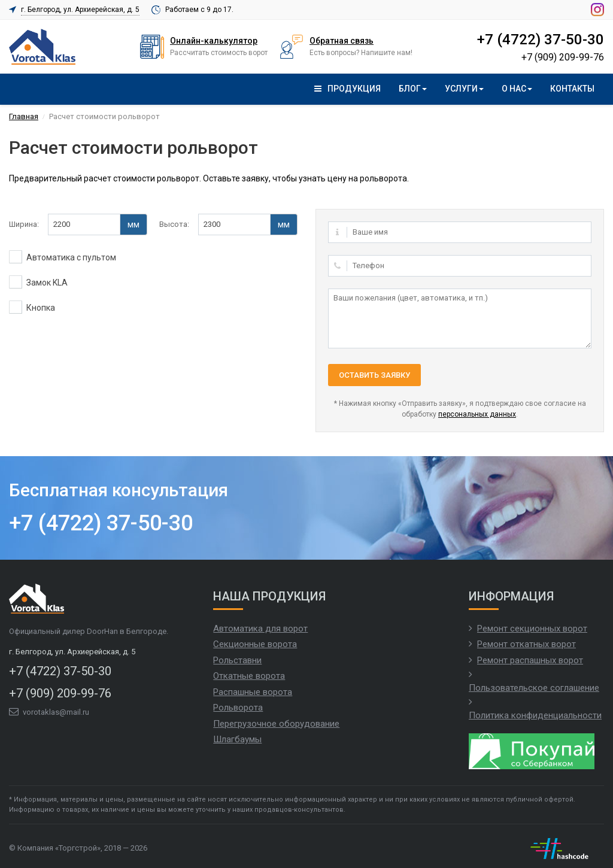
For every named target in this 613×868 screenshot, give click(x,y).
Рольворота (238, 708)
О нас (517, 89)
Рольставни (237, 660)
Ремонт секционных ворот (532, 629)
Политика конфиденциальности (535, 715)
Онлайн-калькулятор (214, 41)
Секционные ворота (255, 644)
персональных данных (477, 414)
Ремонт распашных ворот (530, 660)
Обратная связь (342, 41)
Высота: (174, 224)
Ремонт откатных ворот (526, 644)
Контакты (572, 89)
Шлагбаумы (237, 739)
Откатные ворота (249, 676)
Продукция (348, 89)
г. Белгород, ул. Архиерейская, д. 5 (80, 10)
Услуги (464, 89)
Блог (413, 89)
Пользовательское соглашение (534, 688)
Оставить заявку (374, 375)
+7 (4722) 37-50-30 (541, 40)
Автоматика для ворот (260, 629)
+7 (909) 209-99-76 (563, 57)
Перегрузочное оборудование (276, 724)
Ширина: (24, 224)
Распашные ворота (253, 692)
